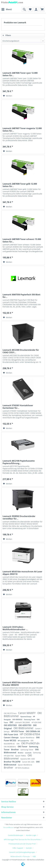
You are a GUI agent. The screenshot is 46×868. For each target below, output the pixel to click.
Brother (15, 750)
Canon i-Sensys (11, 737)
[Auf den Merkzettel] (8, 96)
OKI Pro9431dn (30, 743)
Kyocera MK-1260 (28, 759)
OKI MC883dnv (10, 747)
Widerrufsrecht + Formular (20, 856)
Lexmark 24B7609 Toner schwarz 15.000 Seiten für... (22, 240)
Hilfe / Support (18, 848)
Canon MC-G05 (28, 762)
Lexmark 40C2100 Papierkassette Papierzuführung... (19, 462)
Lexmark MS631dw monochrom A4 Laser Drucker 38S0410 (22, 684)
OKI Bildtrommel (24, 728)
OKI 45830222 (18, 719)
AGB (34, 856)
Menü (7, 9)
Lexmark (28, 753)
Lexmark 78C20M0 (23, 722)
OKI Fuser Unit (11, 734)
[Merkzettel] (30, 9)
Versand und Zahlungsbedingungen (22, 852)
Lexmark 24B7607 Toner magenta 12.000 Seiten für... (22, 130)
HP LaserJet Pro (24, 741)
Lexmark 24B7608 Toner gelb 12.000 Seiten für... (20, 185)
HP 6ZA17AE (9, 756)
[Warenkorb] (42, 9)
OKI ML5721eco (10, 713)
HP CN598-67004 (30, 734)
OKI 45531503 (10, 725)
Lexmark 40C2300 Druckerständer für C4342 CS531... (21, 351)
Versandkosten (8, 827)
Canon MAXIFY (27, 713)
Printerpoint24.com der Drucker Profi (22, 844)
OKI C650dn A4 (33, 731)
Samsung (37, 753)
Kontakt (29, 848)
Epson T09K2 (21, 756)
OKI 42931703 (25, 725)
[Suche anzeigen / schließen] (24, 9)
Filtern (7, 35)
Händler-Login (31, 835)
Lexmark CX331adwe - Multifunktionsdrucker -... (15, 628)
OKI (12, 722)
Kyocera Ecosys (26, 716)
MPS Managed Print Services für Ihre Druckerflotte (22, 840)
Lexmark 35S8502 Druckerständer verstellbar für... (19, 517)
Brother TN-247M (12, 762)
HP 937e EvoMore (22, 768)
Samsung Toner (30, 719)
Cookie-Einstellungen (16, 835)
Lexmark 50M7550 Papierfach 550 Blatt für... (21, 296)
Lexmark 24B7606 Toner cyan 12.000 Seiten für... (20, 74)
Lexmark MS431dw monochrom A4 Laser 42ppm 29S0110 (22, 573)
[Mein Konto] (36, 9)
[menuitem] (7, 9)
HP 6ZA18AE (36, 722)
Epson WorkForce (28, 738)
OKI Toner (23, 747)
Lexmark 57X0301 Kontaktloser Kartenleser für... (18, 407)
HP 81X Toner (18, 731)
